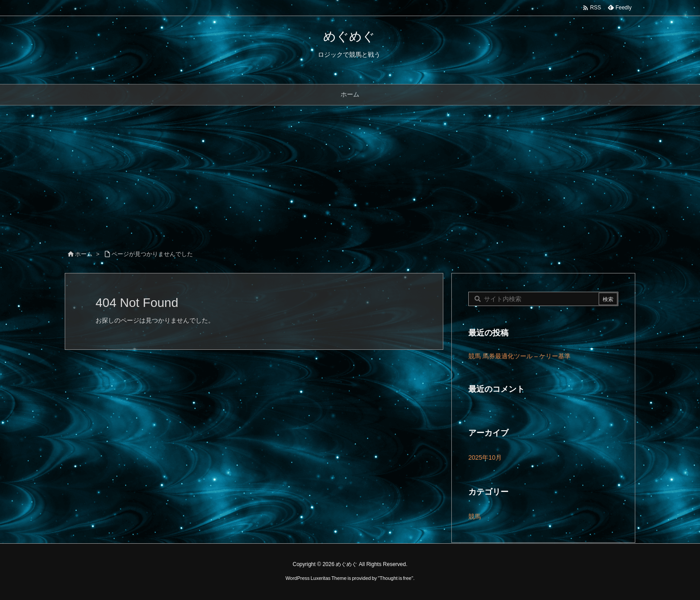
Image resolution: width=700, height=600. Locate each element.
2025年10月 (485, 457)
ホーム (84, 254)
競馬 (475, 516)
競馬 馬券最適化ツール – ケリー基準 (519, 356)
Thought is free (395, 578)
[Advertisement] (350, 172)
